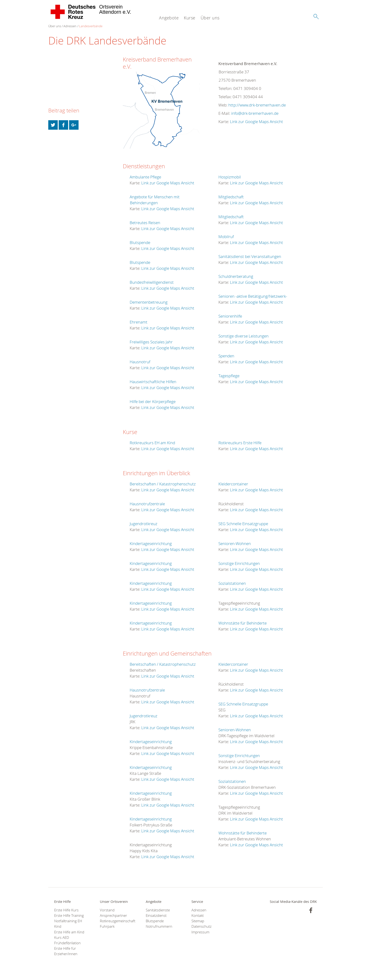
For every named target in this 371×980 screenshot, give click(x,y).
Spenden (226, 356)
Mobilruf (226, 237)
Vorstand (107, 910)
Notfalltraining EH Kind (68, 924)
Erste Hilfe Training (69, 916)
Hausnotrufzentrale (147, 504)
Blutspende (140, 242)
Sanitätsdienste (158, 910)
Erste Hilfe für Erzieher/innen (66, 951)
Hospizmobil (230, 177)
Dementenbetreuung (149, 302)
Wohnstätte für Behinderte (243, 623)
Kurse (190, 18)
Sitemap (198, 921)
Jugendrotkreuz (144, 524)
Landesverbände (91, 26)
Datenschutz (201, 926)
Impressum (200, 932)
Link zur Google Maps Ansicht (256, 122)
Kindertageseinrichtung (151, 543)
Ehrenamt (139, 322)
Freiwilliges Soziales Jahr (151, 342)
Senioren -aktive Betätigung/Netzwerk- (253, 296)
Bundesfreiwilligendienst (152, 282)
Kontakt (198, 916)
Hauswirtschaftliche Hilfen (153, 382)
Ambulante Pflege (145, 177)
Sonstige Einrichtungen (239, 563)
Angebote (169, 18)
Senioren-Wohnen (235, 543)
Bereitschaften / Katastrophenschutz (163, 484)
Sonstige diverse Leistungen (243, 336)
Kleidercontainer (233, 484)
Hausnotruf (140, 362)
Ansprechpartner (113, 916)
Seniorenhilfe (230, 316)
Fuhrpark (107, 926)
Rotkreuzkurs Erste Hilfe (240, 443)
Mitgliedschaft (231, 197)
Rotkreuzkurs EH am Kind (152, 443)
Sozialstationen (232, 583)
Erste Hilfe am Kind (69, 932)
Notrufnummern (159, 926)
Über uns (210, 18)
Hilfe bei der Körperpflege (153, 401)
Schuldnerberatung (236, 276)
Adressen (70, 26)
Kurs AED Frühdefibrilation (67, 940)
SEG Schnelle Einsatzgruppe (243, 524)
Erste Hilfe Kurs (66, 910)
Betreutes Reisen (145, 223)
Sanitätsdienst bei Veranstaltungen (250, 256)
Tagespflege (229, 376)
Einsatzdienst (156, 916)
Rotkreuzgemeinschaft (117, 921)
